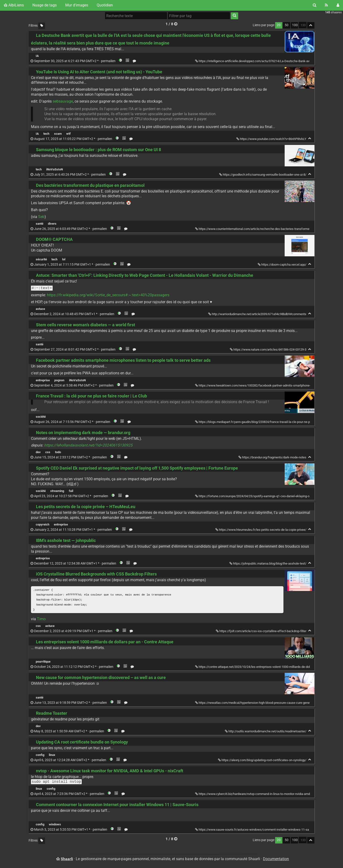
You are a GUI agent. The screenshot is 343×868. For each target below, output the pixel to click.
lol (64, 259)
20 (279, 25)
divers (52, 224)
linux (52, 756)
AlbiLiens (14, 5)
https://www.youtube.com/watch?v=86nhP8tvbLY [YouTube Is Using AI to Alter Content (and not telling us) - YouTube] (272, 139)
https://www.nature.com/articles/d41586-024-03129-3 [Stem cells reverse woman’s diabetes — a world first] (268, 350)
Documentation (276, 860)
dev (38, 452)
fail (71, 491)
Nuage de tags (45, 5)
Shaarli (67, 860)
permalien (73, 61)
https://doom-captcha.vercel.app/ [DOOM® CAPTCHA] (282, 265)
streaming (57, 491)
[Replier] (310, 138)
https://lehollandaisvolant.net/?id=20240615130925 (88, 445)
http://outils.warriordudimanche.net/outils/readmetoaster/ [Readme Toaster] (266, 732)
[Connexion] (338, 5)
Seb (41, 217)
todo (58, 452)
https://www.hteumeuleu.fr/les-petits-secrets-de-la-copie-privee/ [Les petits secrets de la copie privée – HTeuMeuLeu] (261, 530)
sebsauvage (63, 101)
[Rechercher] (315, 5)
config (40, 756)
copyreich (43, 524)
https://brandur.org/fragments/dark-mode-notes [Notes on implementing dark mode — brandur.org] (273, 457)
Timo (41, 620)
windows (55, 825)
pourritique (43, 662)
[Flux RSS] (326, 5)
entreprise (43, 380)
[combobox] (199, 16)
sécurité (41, 259)
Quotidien (105, 5)
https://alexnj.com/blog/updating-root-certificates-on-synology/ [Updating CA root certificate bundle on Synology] (262, 761)
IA (37, 56)
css (48, 452)
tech (46, 134)
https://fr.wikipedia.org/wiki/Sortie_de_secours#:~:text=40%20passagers (108, 295)
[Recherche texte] (136, 16)
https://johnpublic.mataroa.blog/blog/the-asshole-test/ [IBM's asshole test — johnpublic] (268, 563)
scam (58, 134)
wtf (68, 134)
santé (40, 224)
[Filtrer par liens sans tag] (42, 26)
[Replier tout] (311, 25)
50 (287, 25)
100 (295, 25)
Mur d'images (77, 5)
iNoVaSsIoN (55, 169)
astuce (40, 309)
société (41, 417)
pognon (59, 380)
